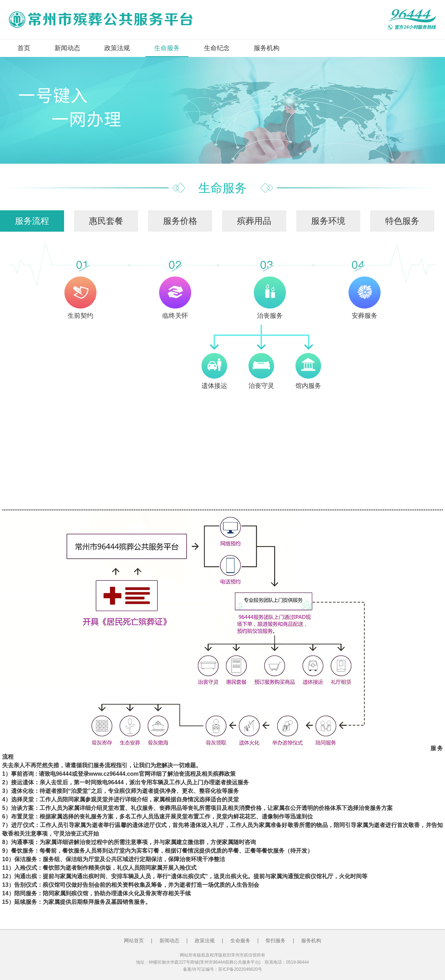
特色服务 (402, 221)
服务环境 (328, 221)
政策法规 (117, 48)
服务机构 (267, 48)
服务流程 (32, 221)
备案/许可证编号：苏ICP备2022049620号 (222, 969)
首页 (24, 48)
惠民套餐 (106, 221)
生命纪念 (217, 48)
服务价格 (180, 221)
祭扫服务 (276, 941)
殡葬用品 (254, 221)
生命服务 (167, 48)
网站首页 (134, 941)
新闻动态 (67, 48)
